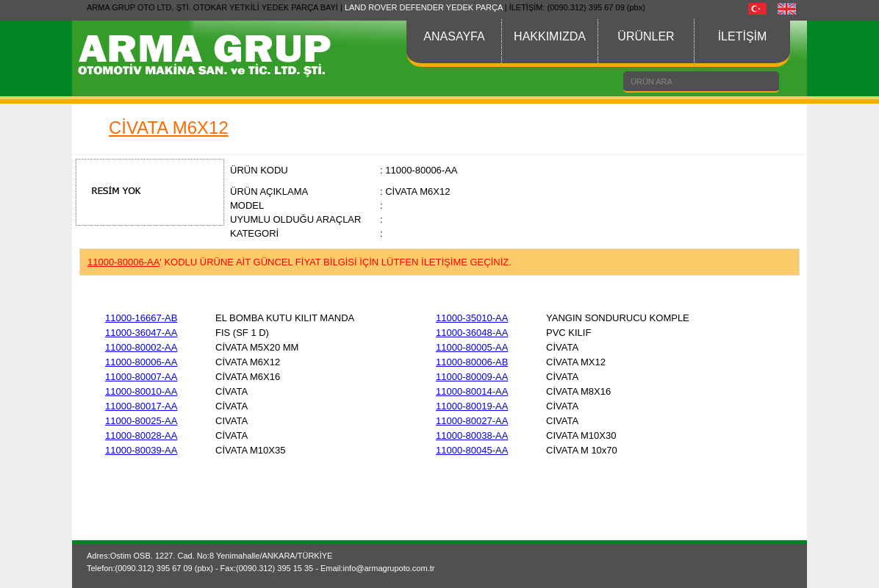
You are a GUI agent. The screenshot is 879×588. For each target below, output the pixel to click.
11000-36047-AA (141, 333)
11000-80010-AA (141, 391)
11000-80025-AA (141, 421)
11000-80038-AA (472, 435)
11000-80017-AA (141, 406)
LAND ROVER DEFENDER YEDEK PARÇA (424, 7)
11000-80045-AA (472, 450)
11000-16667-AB (141, 318)
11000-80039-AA (141, 450)
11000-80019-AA (472, 406)
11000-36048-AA (472, 333)
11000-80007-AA (141, 377)
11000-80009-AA (472, 377)
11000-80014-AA (472, 391)
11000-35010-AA (472, 318)
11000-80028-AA (141, 435)
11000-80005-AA (472, 347)
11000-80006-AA (141, 362)
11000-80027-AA (472, 421)
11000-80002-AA (141, 347)
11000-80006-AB (472, 362)
